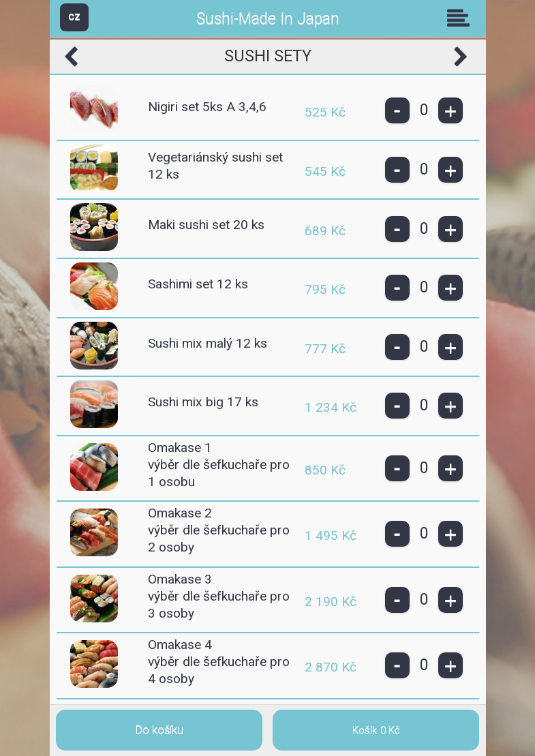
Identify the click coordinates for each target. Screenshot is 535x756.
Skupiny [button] (461, 18)
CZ (74, 17)
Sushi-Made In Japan (268, 19)
